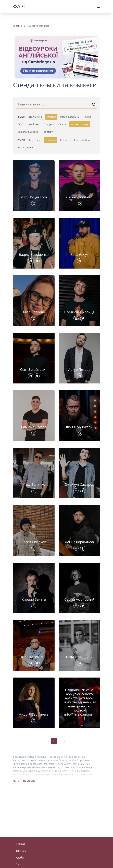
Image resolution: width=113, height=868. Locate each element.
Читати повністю (24, 781)
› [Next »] (65, 741)
